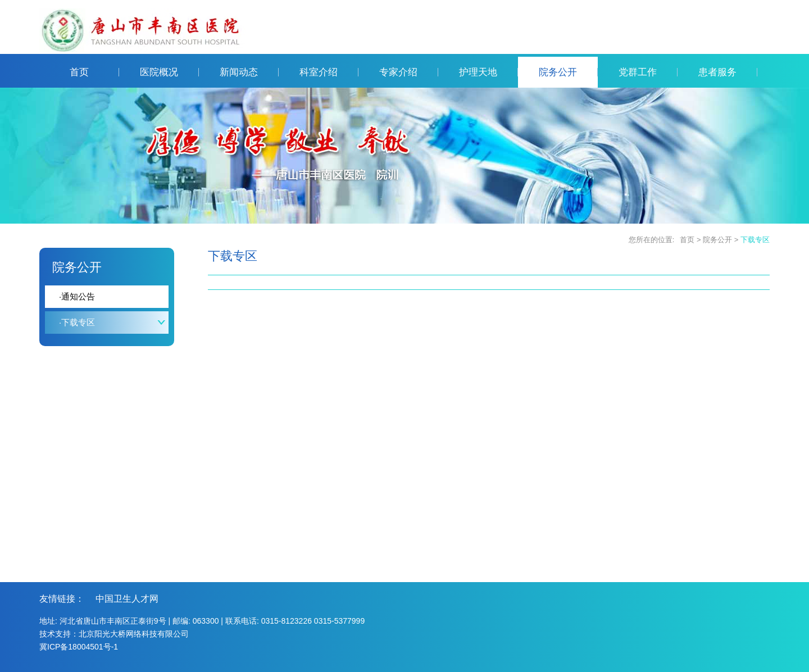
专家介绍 (409, 72)
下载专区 (755, 240)
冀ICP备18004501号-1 (79, 647)
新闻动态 (249, 72)
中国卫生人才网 (127, 599)
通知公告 (77, 296)
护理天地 (488, 72)
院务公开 (568, 72)
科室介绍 (329, 72)
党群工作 (648, 72)
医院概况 (169, 72)
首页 (94, 72)
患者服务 (728, 72)
